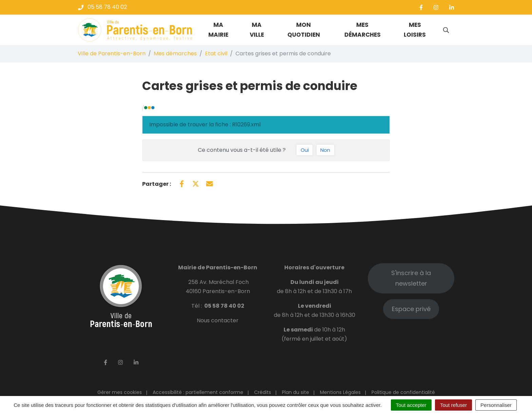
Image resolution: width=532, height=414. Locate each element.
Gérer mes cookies (120, 392)
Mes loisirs (415, 30)
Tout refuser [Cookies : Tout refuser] (453, 405)
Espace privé (411, 309)
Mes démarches (363, 30)
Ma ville (257, 30)
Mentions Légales (340, 392)
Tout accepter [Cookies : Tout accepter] (411, 405)
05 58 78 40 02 (224, 306)
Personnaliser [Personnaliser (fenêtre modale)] (496, 405)
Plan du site (296, 392)
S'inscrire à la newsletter (411, 278)
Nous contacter (218, 320)
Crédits (263, 392)
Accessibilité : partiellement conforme (198, 392)
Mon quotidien (304, 30)
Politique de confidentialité (403, 392)
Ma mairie (218, 30)
